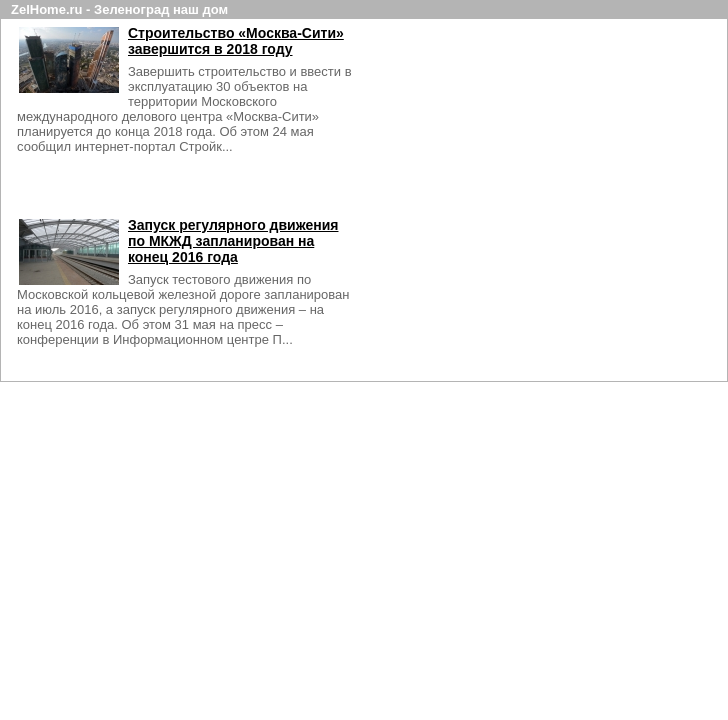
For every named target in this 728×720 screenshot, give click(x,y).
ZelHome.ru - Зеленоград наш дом (119, 9)
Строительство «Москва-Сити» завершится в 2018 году (243, 41)
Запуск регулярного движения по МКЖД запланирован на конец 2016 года (240, 241)
